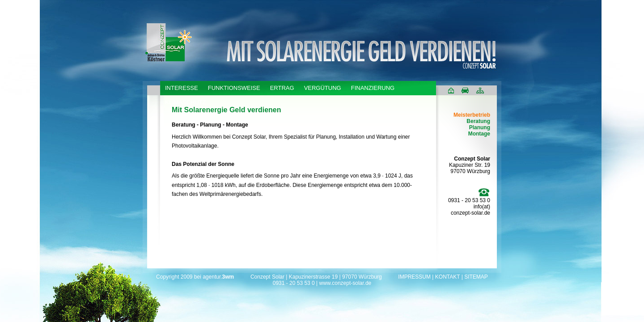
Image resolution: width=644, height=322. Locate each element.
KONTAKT (448, 277)
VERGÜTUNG (323, 88)
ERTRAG (282, 88)
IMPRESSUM (414, 277)
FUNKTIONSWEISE (234, 88)
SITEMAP (476, 277)
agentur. (218, 277)
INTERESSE (182, 88)
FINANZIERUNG (373, 88)
